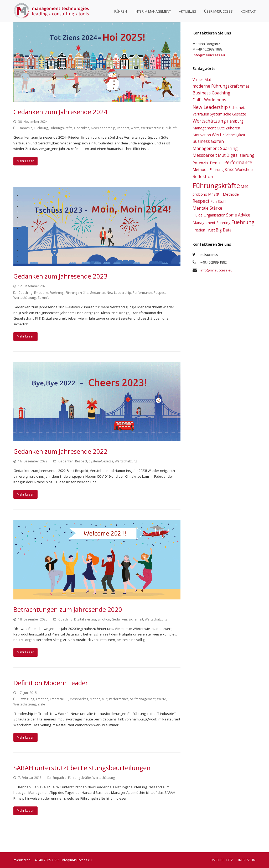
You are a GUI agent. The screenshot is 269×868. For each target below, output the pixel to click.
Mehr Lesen (25, 161)
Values (198, 80)
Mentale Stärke (207, 208)
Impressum (247, 860)
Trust (210, 230)
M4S (244, 187)
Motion (95, 699)
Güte (221, 128)
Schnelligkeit (235, 135)
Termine (216, 163)
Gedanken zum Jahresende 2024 (60, 112)
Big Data (224, 230)
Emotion (104, 619)
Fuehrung (41, 128)
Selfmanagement (143, 699)
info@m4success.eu (216, 270)
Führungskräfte (61, 128)
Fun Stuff (218, 201)
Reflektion (203, 176)
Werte (135, 128)
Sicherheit (136, 619)
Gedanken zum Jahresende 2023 (60, 276)
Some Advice (238, 215)
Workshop (244, 170)
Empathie (25, 128)
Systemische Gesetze (228, 114)
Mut (105, 699)
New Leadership (103, 128)
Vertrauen (201, 114)
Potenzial (201, 163)
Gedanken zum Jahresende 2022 (60, 451)
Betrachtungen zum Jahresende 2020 (68, 609)
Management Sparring (215, 148)
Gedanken (82, 128)
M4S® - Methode (223, 194)
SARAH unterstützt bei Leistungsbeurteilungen (82, 768)
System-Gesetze (101, 461)
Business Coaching (211, 93)
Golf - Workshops (209, 100)
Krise (230, 169)
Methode (201, 169)
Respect (123, 128)
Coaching (25, 293)
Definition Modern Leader (51, 683)
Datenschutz (222, 860)
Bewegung (26, 699)
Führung (217, 169)
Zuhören (233, 128)
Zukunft (171, 128)
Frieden (199, 230)
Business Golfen (208, 141)
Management (204, 128)
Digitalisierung (85, 619)
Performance (142, 293)
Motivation (202, 135)
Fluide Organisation (209, 215)
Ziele (41, 704)
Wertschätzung (152, 128)
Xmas (245, 86)
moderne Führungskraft (216, 86)
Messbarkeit (79, 699)
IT (67, 699)
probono (200, 194)
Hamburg (235, 121)
